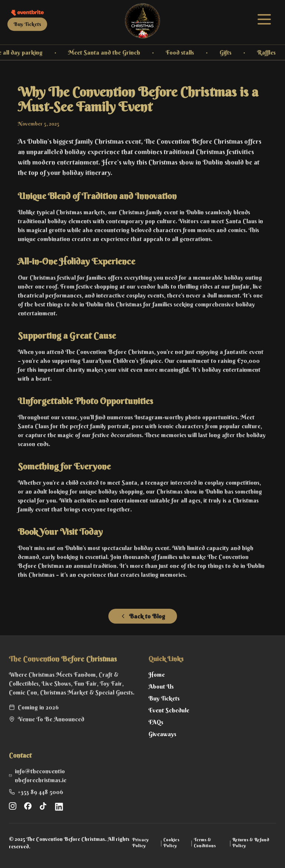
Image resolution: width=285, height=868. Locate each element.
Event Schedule (169, 710)
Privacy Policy (140, 843)
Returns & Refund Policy (251, 843)
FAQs (156, 722)
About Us (161, 686)
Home (157, 674)
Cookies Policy (171, 843)
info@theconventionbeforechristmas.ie (41, 776)
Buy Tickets (27, 24)
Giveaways (162, 734)
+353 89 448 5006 (40, 792)
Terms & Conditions (205, 843)
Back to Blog (143, 616)
